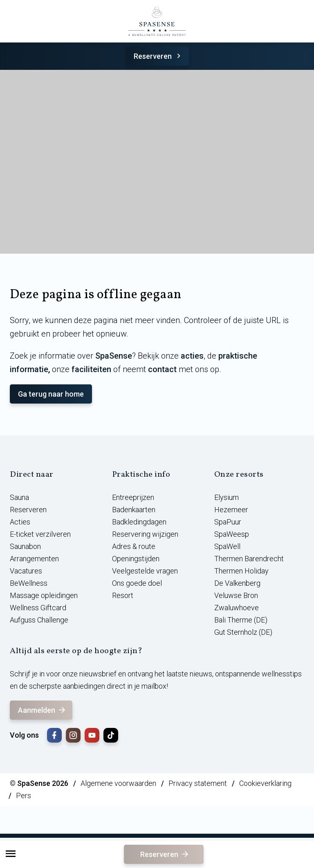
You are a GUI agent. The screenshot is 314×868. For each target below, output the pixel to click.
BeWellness (29, 583)
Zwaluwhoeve (237, 608)
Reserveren (158, 56)
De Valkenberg (237, 583)
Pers (24, 795)
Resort (123, 595)
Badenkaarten (134, 510)
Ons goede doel (137, 583)
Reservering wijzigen (145, 534)
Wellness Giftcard (38, 608)
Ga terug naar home (51, 394)
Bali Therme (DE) (241, 620)
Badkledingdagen (139, 522)
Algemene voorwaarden (118, 783)
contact (162, 369)
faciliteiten (91, 369)
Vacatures (26, 571)
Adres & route (134, 546)
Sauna (19, 497)
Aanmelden (42, 710)
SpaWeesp (232, 534)
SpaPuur (228, 522)
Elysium (227, 497)
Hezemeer (231, 510)
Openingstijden (136, 559)
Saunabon (25, 546)
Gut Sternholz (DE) (243, 632)
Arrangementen (34, 559)
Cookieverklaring (265, 783)
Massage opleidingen (44, 595)
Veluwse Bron (236, 595)
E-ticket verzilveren (40, 534)
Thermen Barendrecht (249, 559)
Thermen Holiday (241, 571)
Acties (20, 522)
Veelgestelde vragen (145, 571)
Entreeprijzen (133, 497)
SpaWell (227, 546)
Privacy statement (198, 783)
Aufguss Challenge (39, 620)
